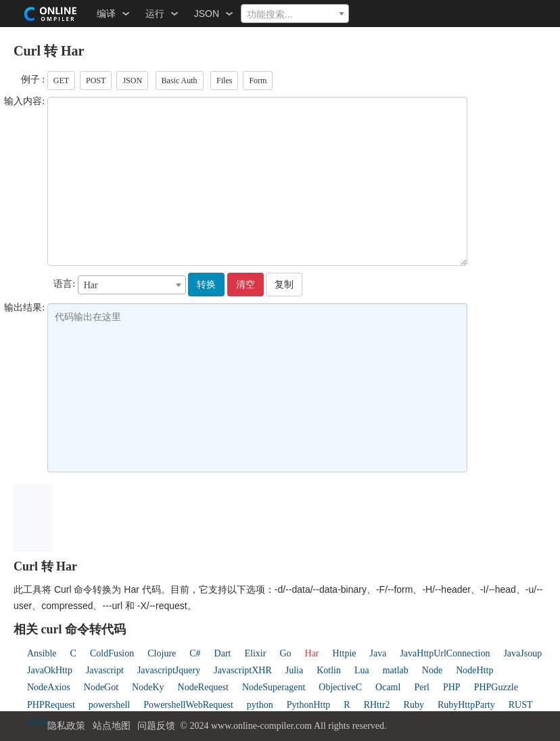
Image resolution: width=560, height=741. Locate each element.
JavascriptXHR (243, 670)
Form (258, 81)
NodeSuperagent (274, 687)
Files (224, 81)
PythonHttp (309, 705)
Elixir (256, 653)
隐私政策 (66, 726)
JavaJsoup (522, 653)
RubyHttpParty (466, 705)
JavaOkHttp (50, 670)
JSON (132, 81)
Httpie (345, 653)
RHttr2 (377, 705)
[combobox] (295, 14)
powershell (109, 705)
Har (312, 653)
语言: (64, 284)
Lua (362, 670)
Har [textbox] (91, 285)
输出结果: (24, 308)
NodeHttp (474, 670)
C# (195, 653)
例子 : (33, 80)
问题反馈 (156, 726)
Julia (294, 670)
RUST (521, 705)
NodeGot (101, 687)
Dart (223, 653)
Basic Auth (180, 81)
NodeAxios (49, 687)
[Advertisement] (300, 515)
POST (96, 81)
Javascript (105, 670)
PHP (452, 687)
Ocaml (388, 687)
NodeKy (148, 687)
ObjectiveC (340, 687)
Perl (422, 687)
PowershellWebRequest (188, 705)
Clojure (162, 653)
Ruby (414, 705)
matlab (396, 670)
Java (378, 653)
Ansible (42, 653)
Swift (37, 722)
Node (432, 670)
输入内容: (24, 102)
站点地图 (112, 726)
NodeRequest (203, 687)
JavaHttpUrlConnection (445, 653)
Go (285, 653)
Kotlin (329, 670)
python (260, 705)
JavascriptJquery (169, 670)
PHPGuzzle (496, 687)
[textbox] (295, 14)
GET (61, 81)
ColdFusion (112, 653)
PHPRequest (51, 705)
